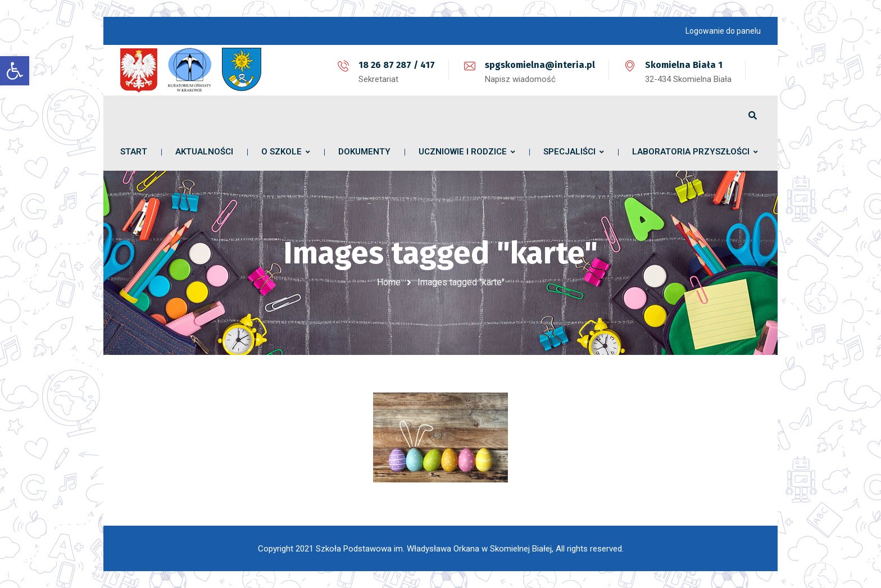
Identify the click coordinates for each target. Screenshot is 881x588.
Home (389, 282)
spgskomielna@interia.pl (540, 65)
